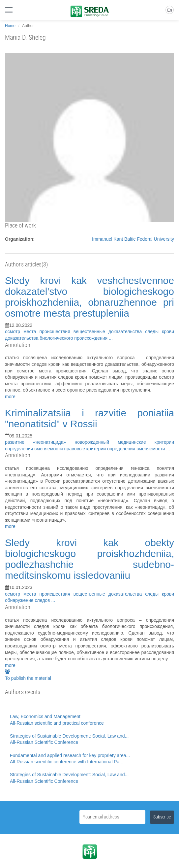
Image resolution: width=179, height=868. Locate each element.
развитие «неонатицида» (40, 442)
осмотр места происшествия (39, 331)
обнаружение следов (28, 600)
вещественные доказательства (109, 331)
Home (10, 26)
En (170, 10)
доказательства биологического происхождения (57, 338)
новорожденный (96, 442)
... (111, 338)
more (10, 397)
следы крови (160, 331)
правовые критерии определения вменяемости (115, 449)
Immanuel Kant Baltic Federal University (133, 239)
